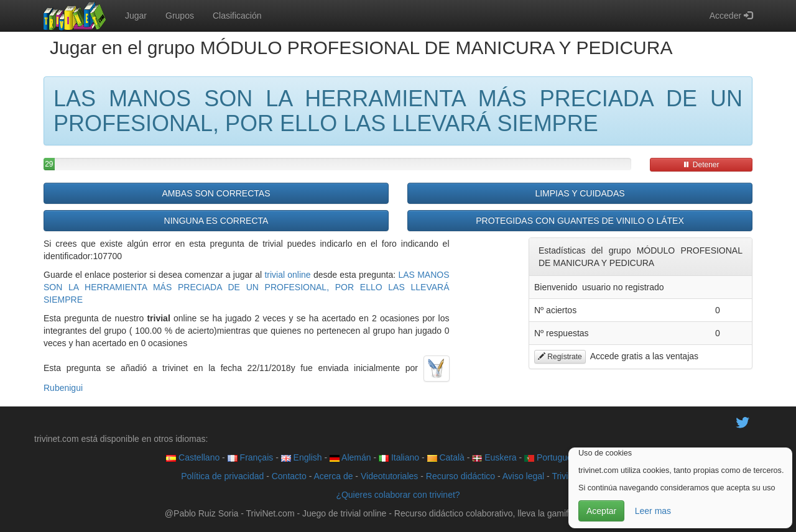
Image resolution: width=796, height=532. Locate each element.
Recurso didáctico (460, 476)
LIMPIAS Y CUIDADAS (580, 193)
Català (446, 457)
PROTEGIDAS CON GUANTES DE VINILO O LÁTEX (580, 221)
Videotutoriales (389, 476)
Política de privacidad (222, 476)
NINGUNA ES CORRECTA (216, 221)
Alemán (350, 457)
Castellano (193, 457)
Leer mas (653, 511)
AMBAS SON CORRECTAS (216, 193)
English (302, 457)
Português (550, 457)
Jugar (136, 16)
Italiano (399, 457)
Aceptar (601, 511)
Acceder (731, 16)
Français (251, 457)
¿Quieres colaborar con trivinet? (398, 495)
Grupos (180, 16)
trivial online (287, 275)
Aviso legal (523, 476)
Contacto (289, 476)
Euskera (494, 457)
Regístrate (560, 357)
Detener (701, 165)
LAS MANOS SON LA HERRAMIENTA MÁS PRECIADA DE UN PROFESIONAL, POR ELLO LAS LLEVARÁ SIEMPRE (247, 287)
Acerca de (333, 476)
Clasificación (237, 16)
